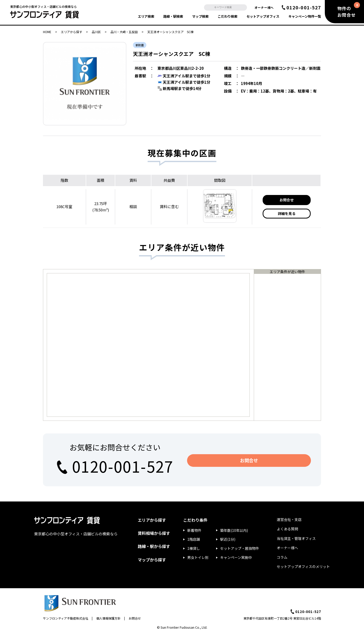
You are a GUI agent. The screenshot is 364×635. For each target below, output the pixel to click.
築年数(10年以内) (234, 530)
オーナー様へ (264, 7)
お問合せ (287, 200)
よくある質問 (287, 529)
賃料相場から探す (154, 533)
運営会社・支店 (289, 519)
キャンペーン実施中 (236, 557)
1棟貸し (194, 548)
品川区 (96, 32)
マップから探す (152, 560)
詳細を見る (287, 213)
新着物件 (194, 530)
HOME (47, 32)
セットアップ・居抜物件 (240, 548)
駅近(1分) (228, 539)
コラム (282, 557)
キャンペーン (305, 16)
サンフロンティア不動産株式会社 (66, 618)
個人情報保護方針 (108, 618)
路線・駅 (173, 16)
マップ (200, 16)
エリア (146, 16)
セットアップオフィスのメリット (303, 566)
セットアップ (263, 16)
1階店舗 (194, 539)
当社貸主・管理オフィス (296, 538)
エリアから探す (72, 32)
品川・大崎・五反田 (124, 32)
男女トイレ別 (198, 557)
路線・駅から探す (154, 546)
